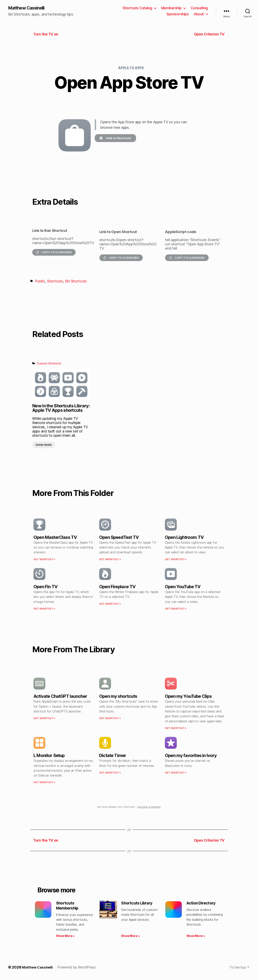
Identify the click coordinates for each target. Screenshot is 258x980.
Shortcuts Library (138, 904)
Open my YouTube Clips (188, 697)
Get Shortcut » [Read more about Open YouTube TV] (176, 609)
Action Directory (203, 904)
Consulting (199, 8)
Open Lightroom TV (184, 538)
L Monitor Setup (49, 756)
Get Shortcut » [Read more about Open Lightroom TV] (176, 560)
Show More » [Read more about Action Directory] (196, 937)
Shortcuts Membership (69, 906)
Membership (171, 8)
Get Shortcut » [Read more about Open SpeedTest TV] (110, 560)
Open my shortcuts (118, 697)
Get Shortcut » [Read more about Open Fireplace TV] (110, 604)
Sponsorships (178, 14)
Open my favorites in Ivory (191, 756)
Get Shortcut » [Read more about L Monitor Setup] (44, 783)
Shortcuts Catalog (137, 8)
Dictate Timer (113, 756)
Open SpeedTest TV (119, 538)
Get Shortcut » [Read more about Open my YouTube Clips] (176, 729)
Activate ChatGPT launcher (60, 697)
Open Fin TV (45, 587)
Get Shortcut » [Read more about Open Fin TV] (44, 609)
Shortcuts (55, 282)
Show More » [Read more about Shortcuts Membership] (65, 937)
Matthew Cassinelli (29, 8)
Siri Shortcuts (76, 282)
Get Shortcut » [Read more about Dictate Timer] (110, 773)
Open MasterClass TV (55, 538)
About (199, 14)
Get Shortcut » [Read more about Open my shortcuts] (110, 719)
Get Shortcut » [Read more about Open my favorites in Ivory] (176, 773)
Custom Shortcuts (49, 364)
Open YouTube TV (183, 587)
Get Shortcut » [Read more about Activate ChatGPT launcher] (44, 719)
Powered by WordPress (79, 969)
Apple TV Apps (131, 68)
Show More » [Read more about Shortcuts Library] (130, 937)
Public (40, 282)
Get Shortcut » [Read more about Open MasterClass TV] (44, 560)
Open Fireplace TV (117, 587)
